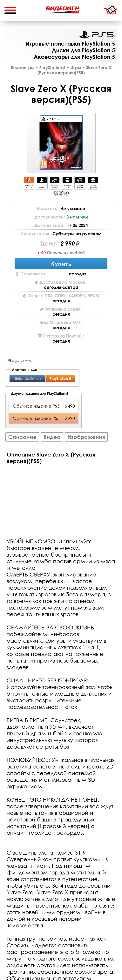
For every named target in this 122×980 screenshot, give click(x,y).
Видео (52, 437)
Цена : (51, 243)
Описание (22, 437)
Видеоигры (23, 68)
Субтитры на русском (77, 234)
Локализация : (37, 234)
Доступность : (50, 217)
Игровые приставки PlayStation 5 (70, 43)
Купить (61, 263)
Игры (76, 68)
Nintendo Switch (27, 378)
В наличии (77, 217)
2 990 (68, 243)
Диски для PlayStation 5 (83, 50)
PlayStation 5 (97, 35)
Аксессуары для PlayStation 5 (74, 57)
